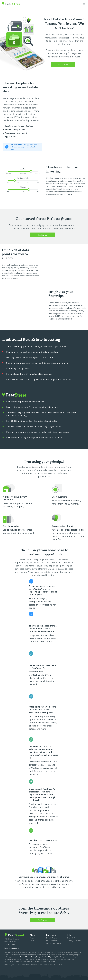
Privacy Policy (36, 957)
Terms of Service (25, 957)
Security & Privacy (74, 941)
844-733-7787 (10, 945)
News (32, 938)
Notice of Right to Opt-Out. (51, 957)
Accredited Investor (54, 943)
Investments (52, 935)
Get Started (63, 65)
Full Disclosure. (50, 961)
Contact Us (71, 938)
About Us (34, 935)
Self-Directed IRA (53, 941)
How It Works (51, 938)
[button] (84, 4)
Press (32, 941)
